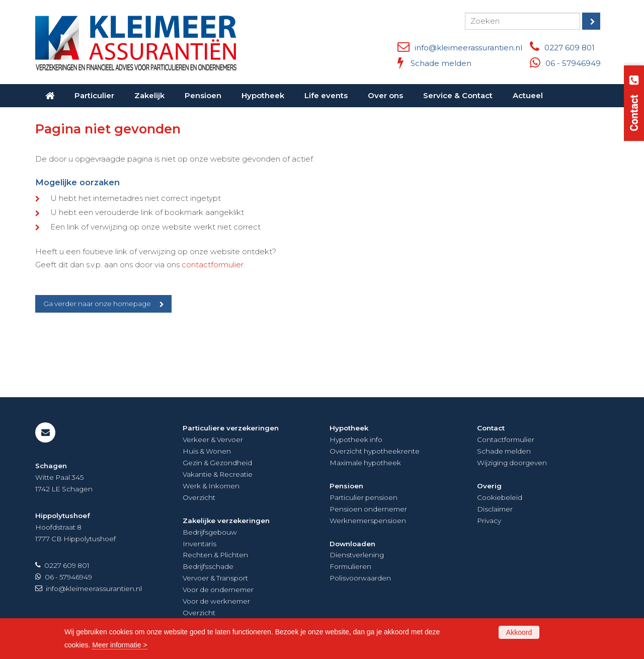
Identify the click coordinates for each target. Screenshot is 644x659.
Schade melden (441, 63)
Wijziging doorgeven (512, 463)
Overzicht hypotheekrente (375, 451)
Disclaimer (495, 509)
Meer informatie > (119, 645)
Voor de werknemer (216, 601)
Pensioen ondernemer (368, 509)
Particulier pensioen (364, 497)
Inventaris (199, 544)
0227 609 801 (570, 48)
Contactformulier (506, 440)
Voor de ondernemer (218, 590)
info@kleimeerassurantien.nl (468, 48)
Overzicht (199, 497)
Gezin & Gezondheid (217, 463)
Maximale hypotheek (365, 463)
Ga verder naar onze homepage (97, 304)
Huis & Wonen (207, 451)
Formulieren (350, 566)
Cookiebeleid (500, 497)
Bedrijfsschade (208, 566)
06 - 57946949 (573, 63)
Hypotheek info (356, 440)
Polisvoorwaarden (360, 578)
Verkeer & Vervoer (213, 440)
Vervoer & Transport (215, 578)
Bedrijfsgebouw (210, 532)
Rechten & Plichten (215, 555)
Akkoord (519, 632)
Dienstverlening (357, 555)
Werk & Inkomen (211, 486)
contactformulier (213, 265)
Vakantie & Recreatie (218, 474)
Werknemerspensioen (368, 521)
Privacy (489, 521)
